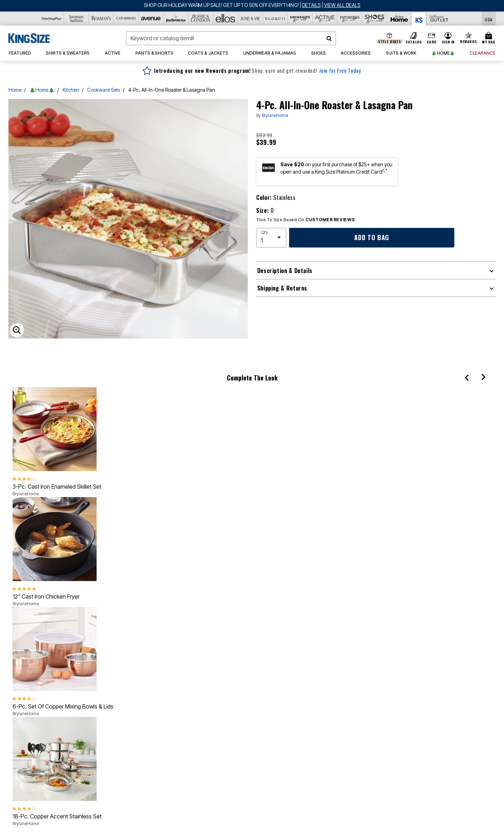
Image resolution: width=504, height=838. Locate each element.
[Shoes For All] (375, 19)
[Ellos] (226, 19)
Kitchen (71, 90)
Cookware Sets (104, 90)
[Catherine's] (126, 19)
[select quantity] (271, 238)
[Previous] (467, 377)
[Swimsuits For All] (300, 19)
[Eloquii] (275, 19)
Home (15, 90)
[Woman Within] (76, 19)
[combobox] (231, 38)
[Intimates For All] (350, 19)
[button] (448, 38)
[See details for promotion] (310, 5)
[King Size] (419, 19)
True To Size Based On (306, 220)
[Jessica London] (201, 19)
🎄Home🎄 (42, 90)
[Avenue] (151, 19)
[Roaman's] (101, 19)
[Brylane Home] (400, 19)
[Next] (484, 377)
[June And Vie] (250, 19)
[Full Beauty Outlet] (438, 19)
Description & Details (285, 271)
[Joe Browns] (176, 19)
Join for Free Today (340, 71)
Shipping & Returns (282, 288)
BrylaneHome (275, 115)
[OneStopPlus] (52, 19)
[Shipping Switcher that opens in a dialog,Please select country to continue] (489, 19)
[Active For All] (325, 19)
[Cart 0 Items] (490, 38)
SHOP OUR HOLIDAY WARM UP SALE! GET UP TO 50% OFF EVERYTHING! (222, 5)
